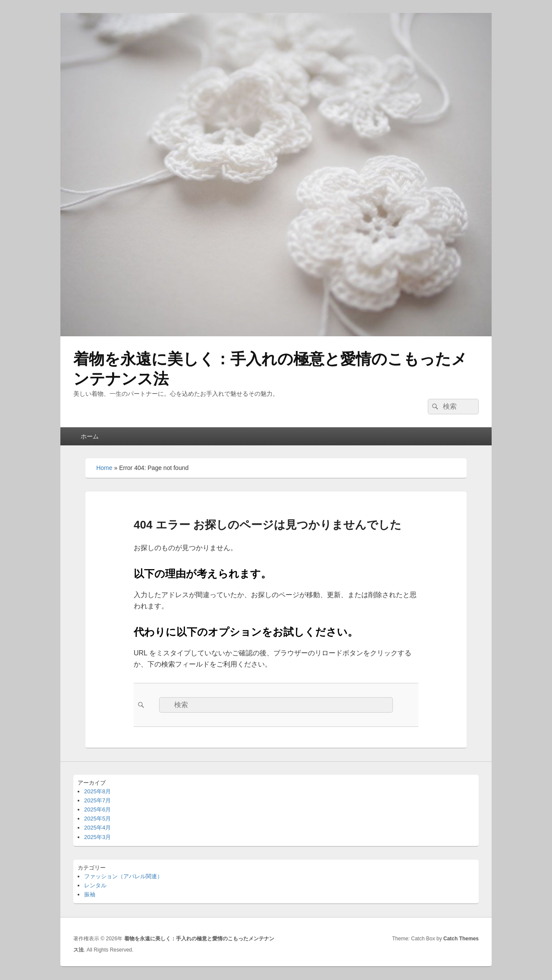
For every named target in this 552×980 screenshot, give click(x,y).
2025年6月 (97, 809)
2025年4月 (97, 828)
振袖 (90, 894)
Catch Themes (461, 939)
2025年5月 (97, 819)
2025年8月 (97, 791)
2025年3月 (97, 837)
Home (104, 468)
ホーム (90, 436)
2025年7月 (97, 800)
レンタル (95, 885)
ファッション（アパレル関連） (123, 876)
